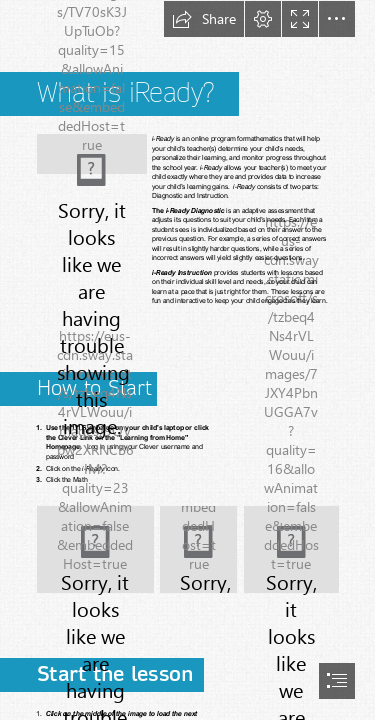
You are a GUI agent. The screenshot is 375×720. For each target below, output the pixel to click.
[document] (187, 360)
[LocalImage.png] (95, 549)
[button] (204, 19)
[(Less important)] (92, 146)
